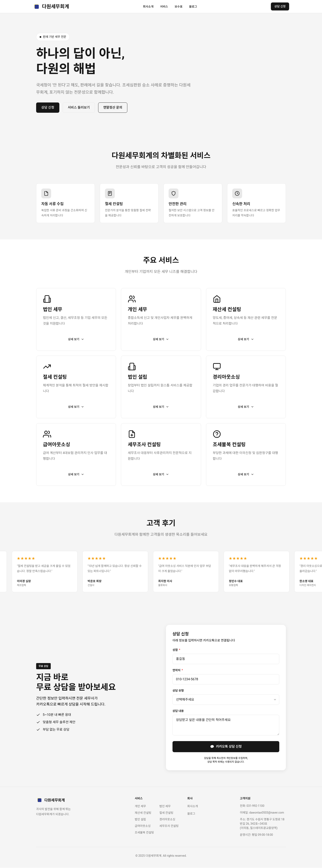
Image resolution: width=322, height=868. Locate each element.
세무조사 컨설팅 (169, 826)
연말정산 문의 (113, 107)
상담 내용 (178, 711)
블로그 (193, 7)
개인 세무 (140, 806)
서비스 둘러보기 (79, 107)
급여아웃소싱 (143, 826)
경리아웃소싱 (167, 820)
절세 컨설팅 (166, 813)
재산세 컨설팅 (143, 813)
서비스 (164, 7)
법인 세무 (165, 806)
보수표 (179, 7)
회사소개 (148, 7)
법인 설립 (140, 820)
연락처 (178, 670)
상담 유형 (178, 691)
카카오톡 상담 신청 (226, 747)
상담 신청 (280, 6)
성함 (176, 650)
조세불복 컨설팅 (144, 833)
